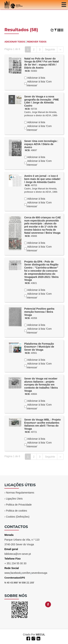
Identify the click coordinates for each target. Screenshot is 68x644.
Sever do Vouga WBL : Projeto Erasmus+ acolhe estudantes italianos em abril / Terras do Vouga (43, 424)
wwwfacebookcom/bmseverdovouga (26, 573)
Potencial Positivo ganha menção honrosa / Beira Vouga (39, 312)
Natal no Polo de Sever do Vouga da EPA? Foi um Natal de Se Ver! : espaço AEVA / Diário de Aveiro (42, 63)
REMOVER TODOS (37, 42)
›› (60, 49)
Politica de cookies (17, 511)
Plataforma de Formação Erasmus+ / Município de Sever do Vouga (39, 347)
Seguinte (50, 49)
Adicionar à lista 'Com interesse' (39, 83)
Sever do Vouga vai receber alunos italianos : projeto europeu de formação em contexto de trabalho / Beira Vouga (41, 385)
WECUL (40, 635)
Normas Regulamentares (20, 493)
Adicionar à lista (36, 78)
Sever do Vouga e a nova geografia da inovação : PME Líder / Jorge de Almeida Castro (42, 101)
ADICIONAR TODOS (15, 42)
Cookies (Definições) (18, 517)
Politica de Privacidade (19, 505)
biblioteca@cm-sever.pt (18, 554)
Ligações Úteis (14, 499)
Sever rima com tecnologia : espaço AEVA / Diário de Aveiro (41, 144)
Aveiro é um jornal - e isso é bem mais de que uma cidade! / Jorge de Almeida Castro (42, 179)
